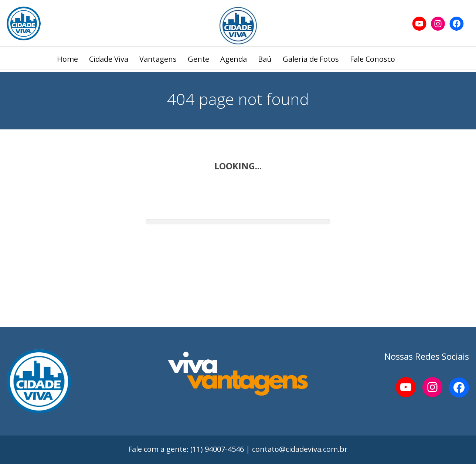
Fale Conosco (373, 59)
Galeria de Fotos (311, 59)
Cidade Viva (109, 59)
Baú (265, 59)
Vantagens (158, 59)
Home (67, 59)
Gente (198, 59)
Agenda (234, 59)
